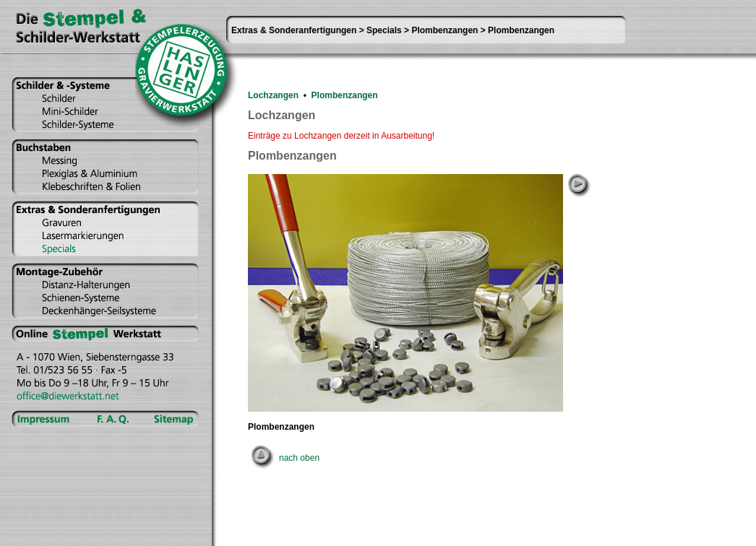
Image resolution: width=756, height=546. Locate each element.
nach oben (299, 458)
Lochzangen (273, 95)
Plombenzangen (345, 95)
